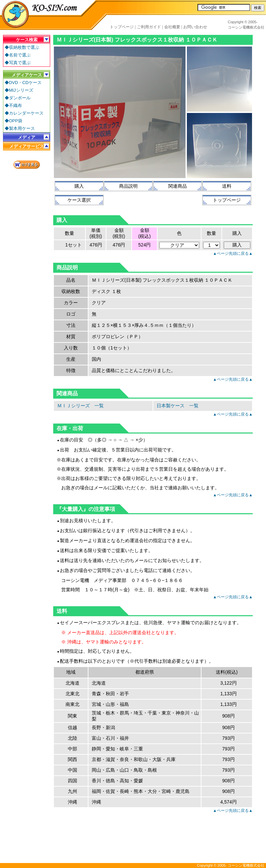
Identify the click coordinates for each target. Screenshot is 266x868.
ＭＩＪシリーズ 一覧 (80, 406)
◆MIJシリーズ (19, 90)
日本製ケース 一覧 (178, 406)
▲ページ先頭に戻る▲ (233, 253)
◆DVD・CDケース (23, 83)
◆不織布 (13, 105)
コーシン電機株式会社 (246, 27)
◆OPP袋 (13, 121)
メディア (27, 137)
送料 (227, 186)
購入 (79, 186)
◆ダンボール (18, 98)
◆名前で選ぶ (18, 55)
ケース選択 (79, 200)
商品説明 (128, 186)
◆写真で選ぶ (18, 63)
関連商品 (178, 186)
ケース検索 (27, 40)
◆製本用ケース (20, 128)
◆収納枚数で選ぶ (22, 47)
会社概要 (172, 27)
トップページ (122, 27)
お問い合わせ (195, 27)
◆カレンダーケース (24, 113)
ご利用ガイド (149, 27)
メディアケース (27, 75)
